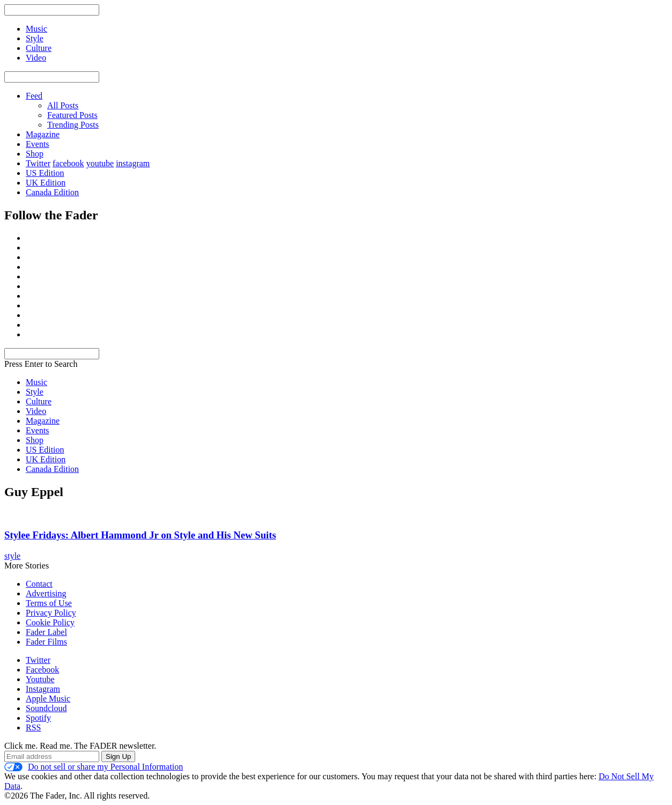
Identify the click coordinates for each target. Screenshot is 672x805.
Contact (39, 584)
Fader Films (46, 642)
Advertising (46, 593)
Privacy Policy (51, 613)
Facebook (42, 670)
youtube (100, 163)
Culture (39, 401)
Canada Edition (52, 192)
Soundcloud (46, 708)
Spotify (38, 718)
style (12, 556)
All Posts (63, 105)
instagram (133, 163)
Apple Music (48, 699)
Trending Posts (73, 125)
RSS (33, 728)
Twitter (38, 163)
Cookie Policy (50, 622)
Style (35, 392)
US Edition (45, 173)
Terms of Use (49, 603)
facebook (68, 163)
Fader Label (46, 632)
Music (36, 382)
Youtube (40, 679)
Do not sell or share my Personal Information (94, 767)
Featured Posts (72, 115)
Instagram (43, 689)
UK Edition (46, 183)
